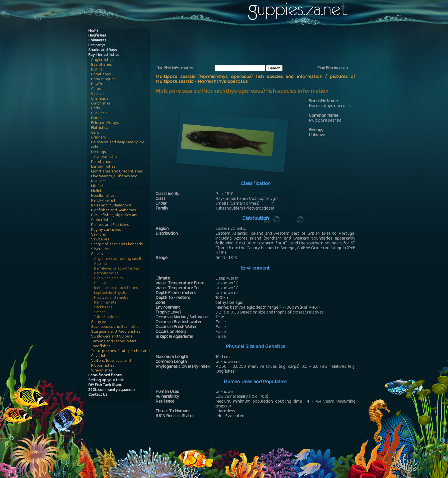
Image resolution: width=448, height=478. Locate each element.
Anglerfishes (102, 60)
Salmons (99, 235)
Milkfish (98, 186)
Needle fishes (103, 196)
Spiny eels (100, 322)
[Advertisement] (259, 46)
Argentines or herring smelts (119, 259)
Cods (96, 109)
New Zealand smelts (111, 298)
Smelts (97, 254)
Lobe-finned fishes (105, 376)
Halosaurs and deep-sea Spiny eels (117, 145)
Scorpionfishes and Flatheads (117, 245)
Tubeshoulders (107, 317)
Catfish (97, 94)
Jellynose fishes (105, 157)
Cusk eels (99, 114)
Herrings (99, 152)
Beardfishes (102, 65)
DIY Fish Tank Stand (105, 385)
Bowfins (98, 84)
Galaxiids (102, 283)
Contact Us (98, 395)
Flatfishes (100, 128)
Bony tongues (103, 80)
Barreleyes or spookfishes (117, 269)
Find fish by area (332, 69)
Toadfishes (101, 347)
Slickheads (103, 308)
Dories (97, 118)
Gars (95, 133)
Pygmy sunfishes (106, 230)
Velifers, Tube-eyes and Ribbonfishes (111, 363)
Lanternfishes (103, 167)
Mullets (97, 191)
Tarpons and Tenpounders (114, 342)
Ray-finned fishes (104, 55)
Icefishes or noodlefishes (116, 288)
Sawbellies (100, 240)
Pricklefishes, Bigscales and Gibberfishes (115, 218)
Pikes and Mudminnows (111, 206)
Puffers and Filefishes (110, 225)
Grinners (99, 138)
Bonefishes (101, 75)
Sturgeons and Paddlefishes (116, 332)
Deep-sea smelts (108, 279)
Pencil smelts (105, 303)
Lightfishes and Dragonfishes (117, 172)
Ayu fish (101, 264)
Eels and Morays (105, 123)
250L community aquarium (111, 390)
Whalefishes (102, 371)
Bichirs (97, 70)
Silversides (100, 249)
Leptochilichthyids (110, 293)
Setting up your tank (106, 380)
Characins (100, 99)
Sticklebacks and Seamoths (115, 327)
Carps (96, 89)
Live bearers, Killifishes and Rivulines (114, 179)
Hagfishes (97, 36)
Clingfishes (101, 104)
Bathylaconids (106, 274)
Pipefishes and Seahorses (114, 211)
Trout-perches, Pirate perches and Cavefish (120, 354)
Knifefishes (101, 162)
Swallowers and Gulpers (112, 337)
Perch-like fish (104, 201)
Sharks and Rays (103, 50)
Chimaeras (97, 41)
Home (93, 31)
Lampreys (97, 46)
